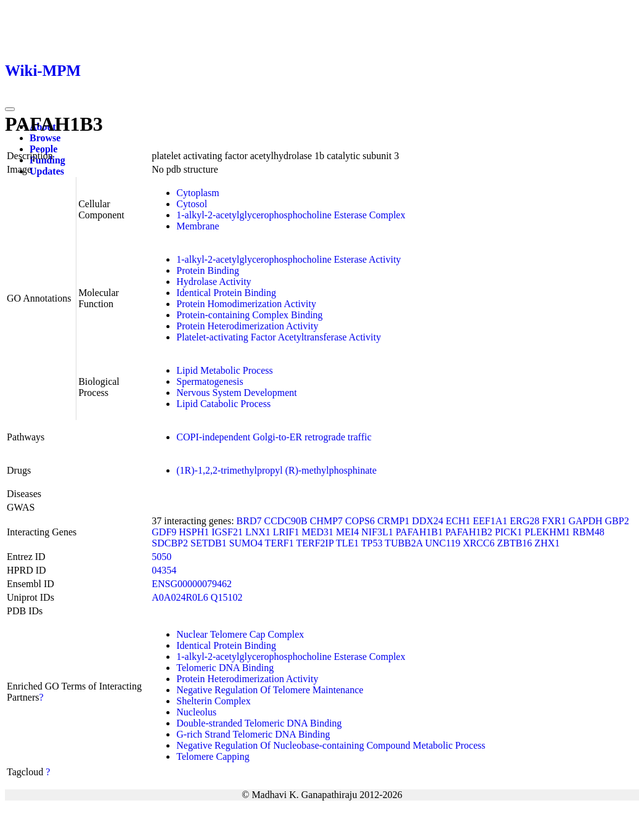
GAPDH (585, 521)
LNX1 (258, 532)
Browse (45, 138)
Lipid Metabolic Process (224, 370)
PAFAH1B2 (468, 532)
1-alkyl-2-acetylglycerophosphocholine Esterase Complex (291, 215)
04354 (164, 570)
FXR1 (554, 521)
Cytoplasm (198, 193)
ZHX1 (547, 543)
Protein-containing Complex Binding (249, 315)
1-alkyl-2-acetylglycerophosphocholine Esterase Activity (288, 259)
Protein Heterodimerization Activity (247, 326)
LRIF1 (286, 532)
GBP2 (617, 521)
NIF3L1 (377, 532)
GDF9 (164, 532)
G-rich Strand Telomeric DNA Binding (253, 734)
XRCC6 (479, 543)
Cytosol (192, 204)
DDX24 (428, 521)
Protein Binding (208, 270)
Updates (47, 171)
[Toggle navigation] (10, 109)
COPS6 (360, 521)
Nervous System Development (237, 393)
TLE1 (347, 543)
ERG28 (524, 521)
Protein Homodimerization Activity (246, 304)
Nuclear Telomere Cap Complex (240, 634)
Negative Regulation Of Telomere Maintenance (270, 690)
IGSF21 (227, 532)
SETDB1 (209, 543)
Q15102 (227, 597)
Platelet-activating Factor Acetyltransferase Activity (279, 337)
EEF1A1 (490, 521)
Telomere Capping (213, 756)
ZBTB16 (514, 543)
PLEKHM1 (547, 532)
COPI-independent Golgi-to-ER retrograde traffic (274, 437)
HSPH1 (194, 532)
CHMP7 (326, 521)
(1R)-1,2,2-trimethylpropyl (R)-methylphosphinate (276, 470)
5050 (161, 557)
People (43, 149)
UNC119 (443, 543)
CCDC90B (285, 521)
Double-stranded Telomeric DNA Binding (259, 723)
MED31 (317, 532)
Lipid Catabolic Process (223, 404)
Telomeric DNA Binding (225, 668)
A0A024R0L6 (180, 597)
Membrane (198, 226)
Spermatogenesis (210, 381)
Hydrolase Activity (214, 282)
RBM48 (589, 532)
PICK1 (508, 532)
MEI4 (347, 532)
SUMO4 (246, 543)
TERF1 (279, 543)
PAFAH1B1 (419, 532)
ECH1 (458, 521)
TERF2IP (315, 543)
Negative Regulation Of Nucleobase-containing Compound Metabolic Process (331, 745)
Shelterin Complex (213, 701)
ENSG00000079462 (192, 584)
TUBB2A (403, 543)
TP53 (372, 543)
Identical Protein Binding (226, 293)
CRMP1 (393, 521)
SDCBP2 (170, 543)
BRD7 (249, 521)
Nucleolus (196, 712)
